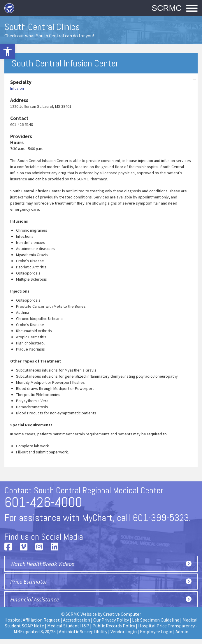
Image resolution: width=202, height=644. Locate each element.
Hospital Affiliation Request (32, 620)
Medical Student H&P (68, 626)
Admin (182, 631)
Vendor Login (124, 631)
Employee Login (156, 631)
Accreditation (77, 620)
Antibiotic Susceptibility (83, 631)
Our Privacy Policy (111, 620)
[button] (8, 51)
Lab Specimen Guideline (156, 620)
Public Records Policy (114, 626)
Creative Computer (122, 614)
